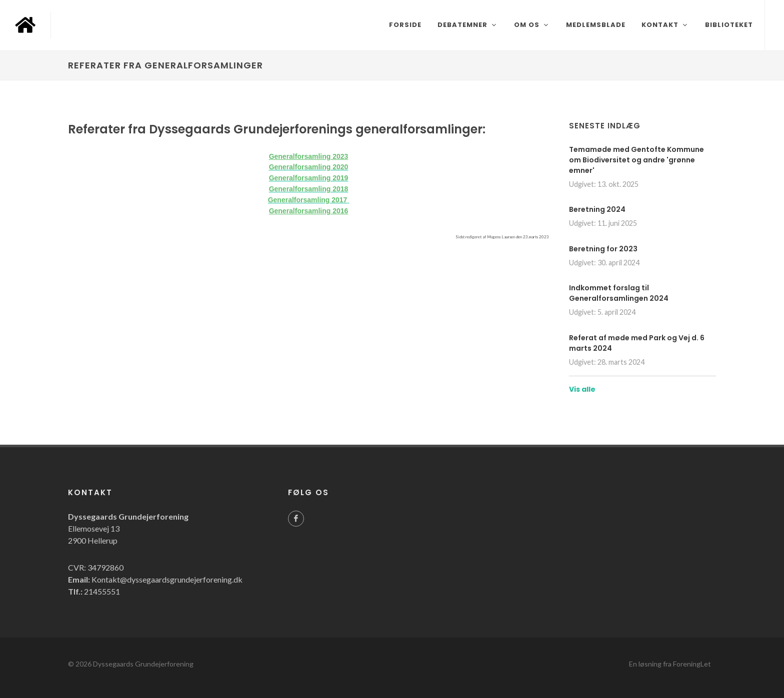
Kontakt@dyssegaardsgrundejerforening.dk (167, 579)
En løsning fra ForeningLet (670, 664)
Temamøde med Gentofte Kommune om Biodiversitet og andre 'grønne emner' (636, 160)
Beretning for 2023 (603, 249)
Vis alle (582, 389)
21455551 (102, 591)
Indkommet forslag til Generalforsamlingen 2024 (619, 293)
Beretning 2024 (597, 209)
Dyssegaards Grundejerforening (143, 664)
